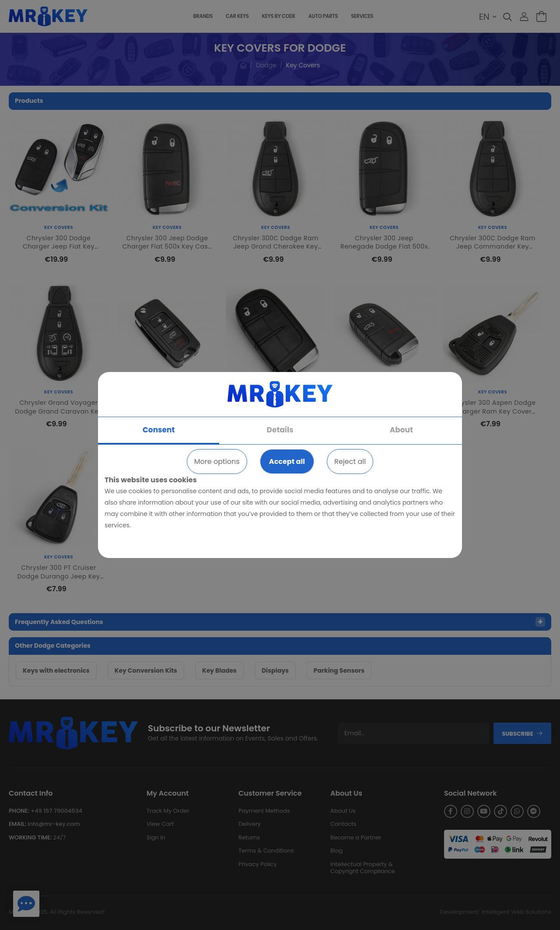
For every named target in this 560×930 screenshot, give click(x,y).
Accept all (287, 461)
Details (280, 430)
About (401, 430)
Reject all (350, 461)
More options (217, 461)
